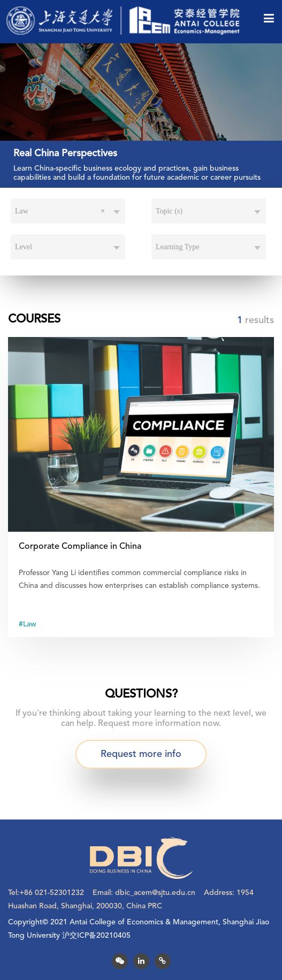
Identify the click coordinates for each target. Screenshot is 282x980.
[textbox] (209, 211)
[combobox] (68, 211)
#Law (28, 624)
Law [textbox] (60, 211)
